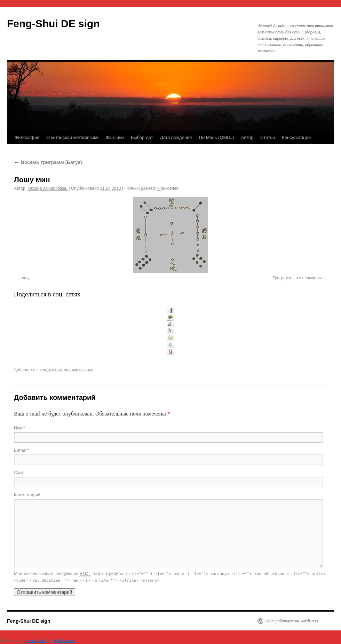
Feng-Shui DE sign (53, 24)
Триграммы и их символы (297, 278)
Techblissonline (64, 641)
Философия (27, 137)
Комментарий (27, 495)
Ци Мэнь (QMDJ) (216, 137)
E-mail (21, 450)
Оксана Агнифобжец (48, 188)
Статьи (268, 137)
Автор (247, 137)
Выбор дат (142, 137)
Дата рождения (176, 137)
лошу (24, 278)
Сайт (19, 473)
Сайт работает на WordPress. (292, 621)
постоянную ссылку (74, 370)
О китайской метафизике (72, 137)
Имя (19, 428)
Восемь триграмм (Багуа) (48, 162)
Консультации (296, 137)
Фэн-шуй (114, 137)
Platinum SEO (35, 641)
